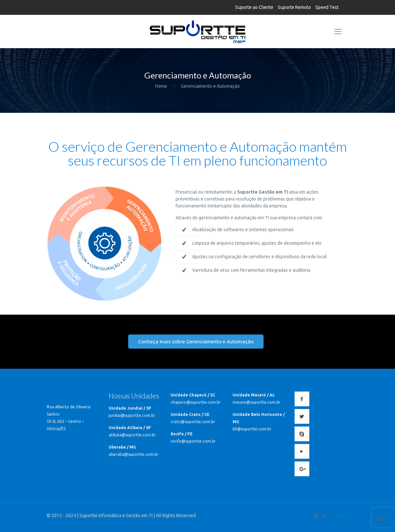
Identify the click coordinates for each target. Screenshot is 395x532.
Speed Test (327, 7)
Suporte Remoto (294, 7)
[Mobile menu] (338, 31)
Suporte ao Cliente (254, 7)
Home (161, 86)
